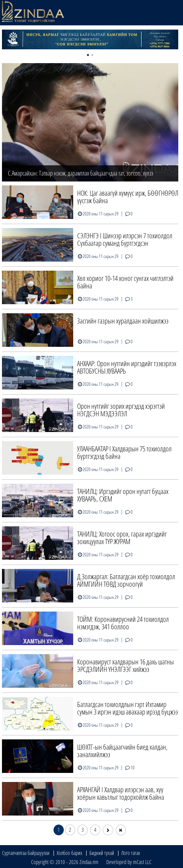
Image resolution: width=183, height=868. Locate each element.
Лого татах (131, 853)
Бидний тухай (102, 853)
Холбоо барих (69, 853)
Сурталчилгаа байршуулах (26, 853)
